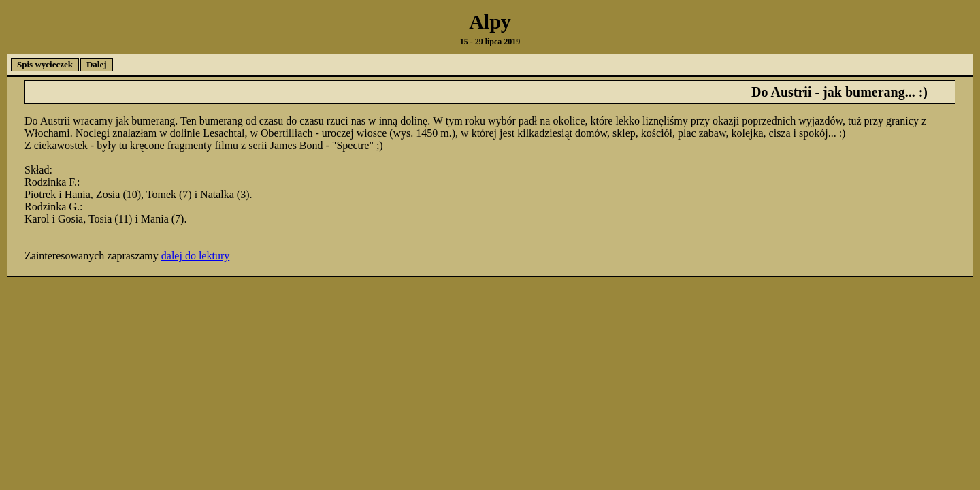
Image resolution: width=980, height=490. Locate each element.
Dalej (97, 64)
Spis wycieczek (45, 64)
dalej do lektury (195, 256)
